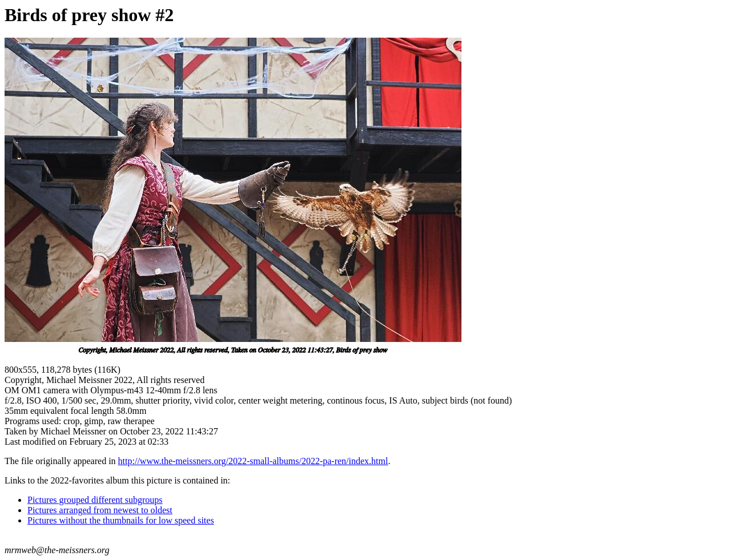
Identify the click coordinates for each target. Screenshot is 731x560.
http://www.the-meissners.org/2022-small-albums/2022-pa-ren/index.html (253, 461)
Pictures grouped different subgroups (95, 500)
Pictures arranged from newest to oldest (100, 510)
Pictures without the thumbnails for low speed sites (121, 520)
